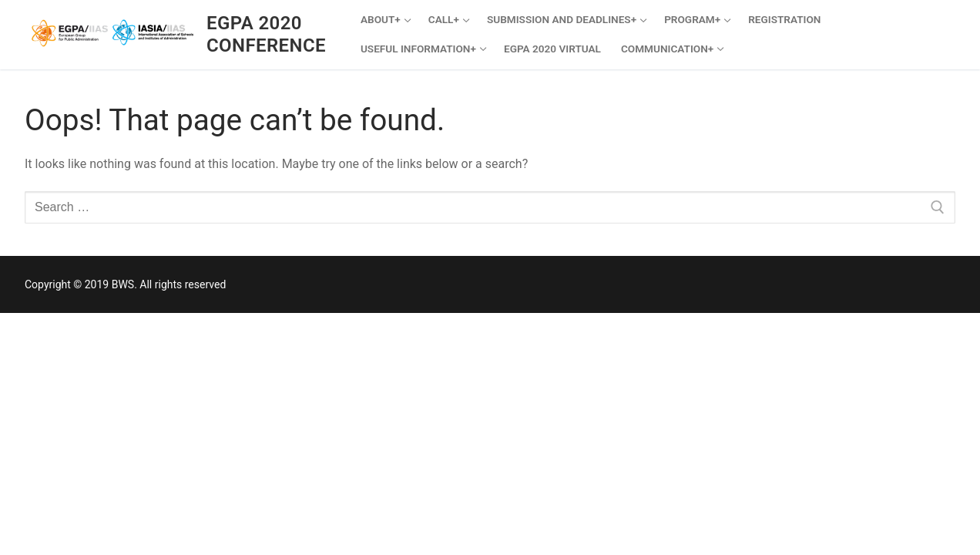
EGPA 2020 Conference (266, 34)
